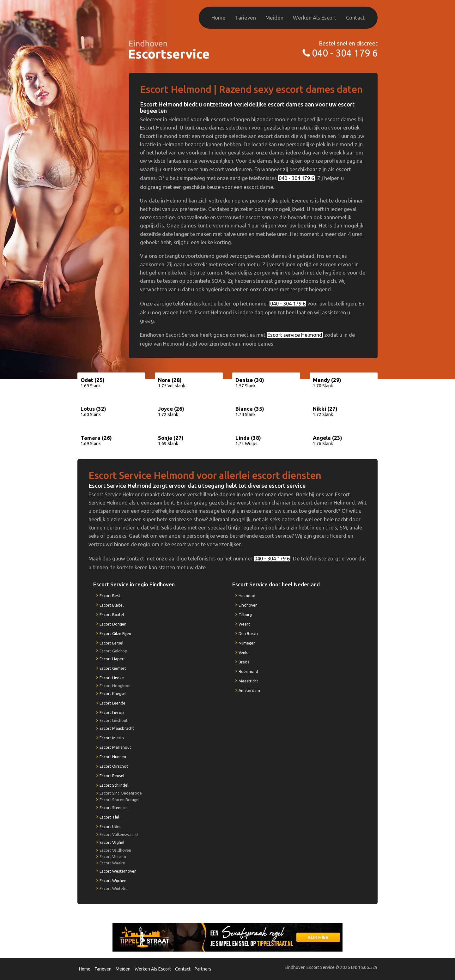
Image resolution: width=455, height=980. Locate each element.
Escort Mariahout (115, 747)
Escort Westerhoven (118, 871)
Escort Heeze (112, 678)
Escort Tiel (109, 817)
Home (218, 18)
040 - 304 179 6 (345, 53)
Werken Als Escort (315, 18)
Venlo (244, 652)
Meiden (274, 18)
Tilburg (245, 614)
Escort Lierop (112, 712)
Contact (355, 18)
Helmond (247, 596)
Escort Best (110, 596)
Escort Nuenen (113, 757)
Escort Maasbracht (117, 728)
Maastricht (248, 681)
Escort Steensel (114, 808)
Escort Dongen (113, 624)
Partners (203, 969)
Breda (244, 662)
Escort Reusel (112, 776)
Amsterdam (249, 690)
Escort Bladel (112, 605)
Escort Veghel (112, 842)
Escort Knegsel (113, 693)
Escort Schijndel (114, 785)
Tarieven (246, 18)
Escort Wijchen (113, 880)
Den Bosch (248, 633)
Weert (244, 624)
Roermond (248, 671)
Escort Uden (111, 826)
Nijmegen (247, 643)
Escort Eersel (111, 643)
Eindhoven (248, 605)
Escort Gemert (113, 668)
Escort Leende (112, 703)
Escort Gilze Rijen (115, 633)
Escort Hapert (112, 659)
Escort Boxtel (112, 614)
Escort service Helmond (295, 335)
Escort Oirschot (114, 766)
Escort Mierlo (112, 738)
